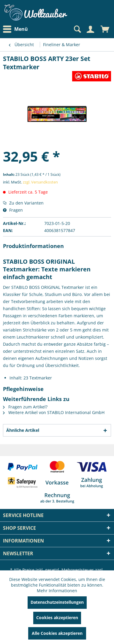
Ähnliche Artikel (23, 430)
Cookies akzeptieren (57, 618)
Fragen (13, 210)
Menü (15, 29)
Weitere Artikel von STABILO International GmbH (54, 412)
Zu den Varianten (23, 203)
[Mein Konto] (90, 29)
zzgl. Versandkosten (40, 182)
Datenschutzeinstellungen (57, 602)
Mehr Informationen (57, 591)
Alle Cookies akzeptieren (57, 633)
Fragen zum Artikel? (25, 407)
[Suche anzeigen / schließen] (77, 29)
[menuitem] (17, 29)
